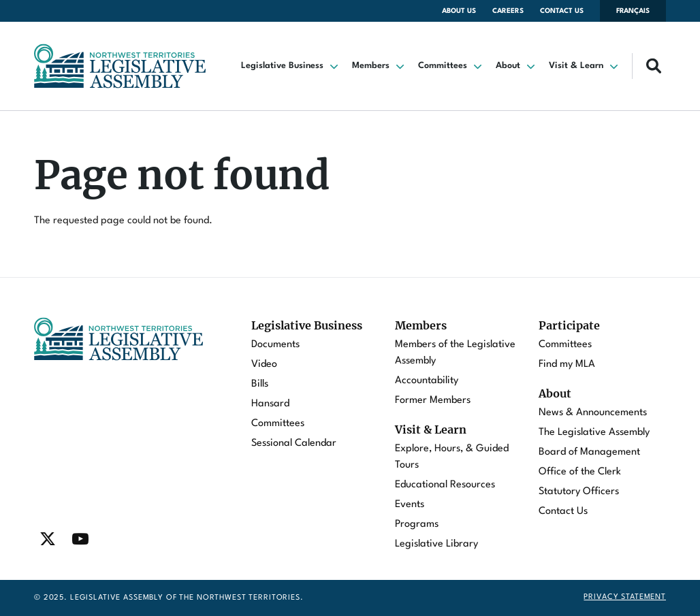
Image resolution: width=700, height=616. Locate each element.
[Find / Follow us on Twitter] (48, 539)
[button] (291, 66)
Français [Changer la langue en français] (633, 11)
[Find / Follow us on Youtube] (80, 539)
